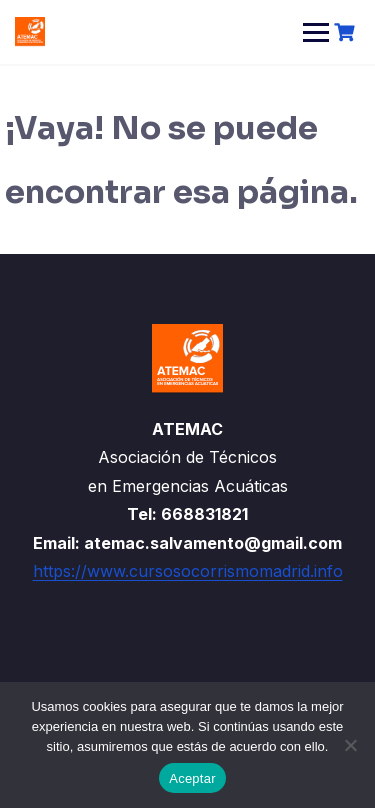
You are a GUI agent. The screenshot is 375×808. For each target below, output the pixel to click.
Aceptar (192, 778)
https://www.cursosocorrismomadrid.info (188, 571)
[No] (350, 745)
